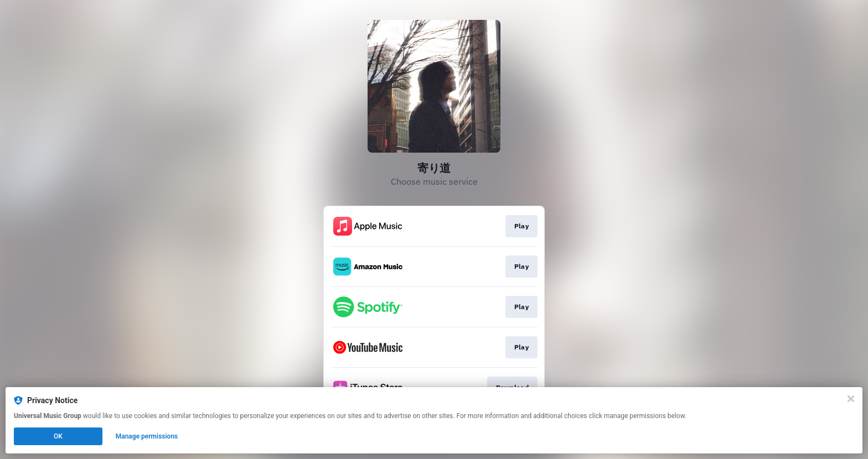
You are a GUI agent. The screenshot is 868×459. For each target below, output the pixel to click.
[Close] (851, 399)
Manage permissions (147, 436)
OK (58, 436)
